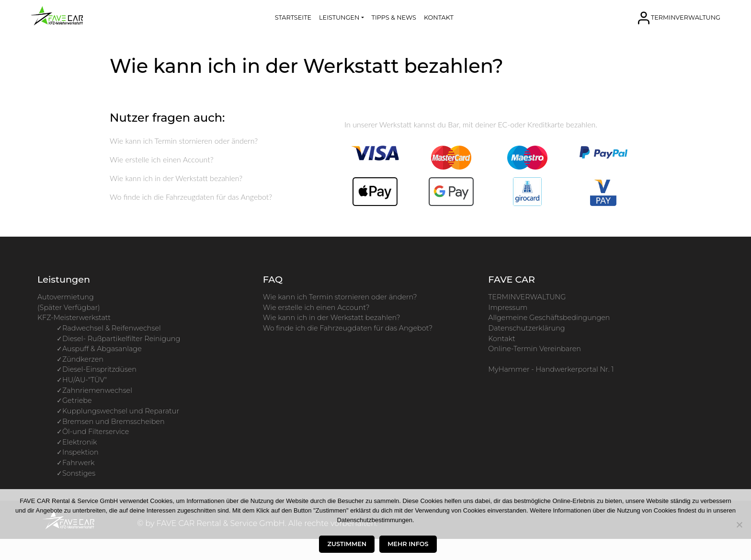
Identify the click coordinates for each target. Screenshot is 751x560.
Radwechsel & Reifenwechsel (112, 328)
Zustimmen (347, 544)
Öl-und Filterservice (96, 432)
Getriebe (77, 400)
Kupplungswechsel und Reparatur (121, 411)
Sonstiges (79, 473)
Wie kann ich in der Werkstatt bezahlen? (176, 178)
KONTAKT (439, 17)
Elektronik (80, 442)
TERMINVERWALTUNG (686, 17)
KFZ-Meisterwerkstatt (74, 318)
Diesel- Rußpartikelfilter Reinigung (121, 339)
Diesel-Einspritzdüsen (99, 369)
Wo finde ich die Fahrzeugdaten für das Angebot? (191, 197)
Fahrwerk (78, 463)
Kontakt (501, 339)
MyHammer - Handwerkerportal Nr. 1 (551, 369)
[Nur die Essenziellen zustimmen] (739, 525)
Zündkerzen (83, 359)
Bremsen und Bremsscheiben (114, 422)
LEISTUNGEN (339, 17)
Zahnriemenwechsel (97, 390)
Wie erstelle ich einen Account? (162, 159)
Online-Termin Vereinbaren (535, 349)
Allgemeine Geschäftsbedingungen (549, 318)
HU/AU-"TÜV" (85, 380)
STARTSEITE (293, 17)
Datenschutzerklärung (526, 328)
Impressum (508, 308)
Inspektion (80, 452)
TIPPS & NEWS (394, 17)
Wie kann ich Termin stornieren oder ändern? (184, 141)
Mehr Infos (408, 544)
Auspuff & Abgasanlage (102, 349)
